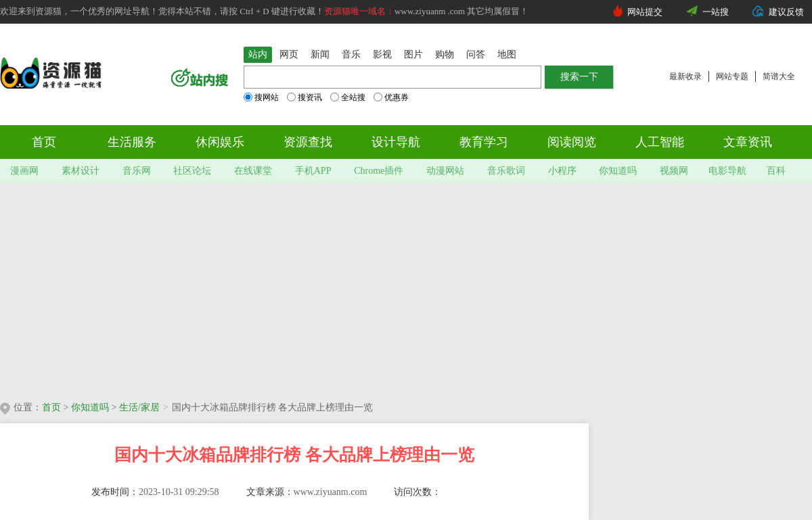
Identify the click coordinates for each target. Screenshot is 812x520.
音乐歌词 (506, 171)
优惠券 (391, 97)
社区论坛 (192, 171)
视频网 (674, 171)
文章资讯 (748, 142)
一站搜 (716, 12)
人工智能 (660, 142)
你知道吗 (618, 171)
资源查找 (308, 142)
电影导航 (727, 171)
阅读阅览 (572, 142)
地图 (507, 54)
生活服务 (132, 142)
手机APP (313, 171)
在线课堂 (253, 171)
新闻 (320, 54)
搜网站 (261, 97)
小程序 (562, 171)
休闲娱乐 (220, 142)
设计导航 (396, 142)
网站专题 (732, 76)
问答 (476, 54)
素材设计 (81, 171)
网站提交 (645, 12)
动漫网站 (445, 171)
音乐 (351, 54)
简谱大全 (779, 76)
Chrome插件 (379, 171)
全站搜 (348, 97)
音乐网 (137, 171)
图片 (413, 54)
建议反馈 (786, 12)
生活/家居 (139, 407)
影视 (382, 54)
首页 (44, 142)
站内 (258, 54)
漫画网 (24, 171)
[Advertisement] (236, 287)
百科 (776, 171)
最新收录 (685, 76)
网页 (289, 54)
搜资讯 (304, 97)
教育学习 (484, 142)
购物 (445, 54)
